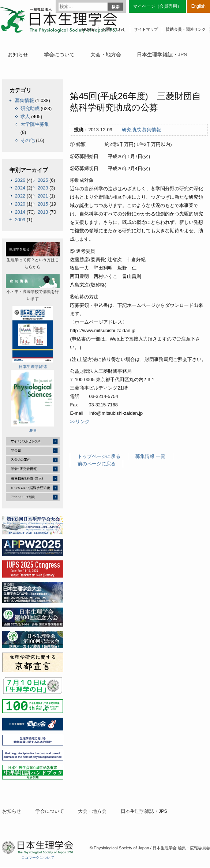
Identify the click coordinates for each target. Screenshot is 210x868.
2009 (20, 220)
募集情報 (151, 130)
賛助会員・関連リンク (186, 29)
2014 (20, 212)
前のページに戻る (97, 464)
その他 (28, 140)
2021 (43, 196)
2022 (20, 196)
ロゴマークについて (38, 858)
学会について (59, 55)
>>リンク (80, 422)
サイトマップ (146, 29)
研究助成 (131, 130)
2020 (20, 204)
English (198, 6)
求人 (25, 117)
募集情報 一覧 (150, 456)
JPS (33, 401)
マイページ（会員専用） (157, 6)
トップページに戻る (99, 456)
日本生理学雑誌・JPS (162, 55)
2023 (43, 188)
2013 (43, 212)
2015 (43, 204)
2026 (20, 180)
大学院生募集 (35, 124)
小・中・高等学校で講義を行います (33, 287)
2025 (43, 180)
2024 (20, 188)
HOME (88, 29)
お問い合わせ (114, 29)
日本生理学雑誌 (33, 337)
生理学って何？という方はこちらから (33, 255)
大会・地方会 (106, 55)
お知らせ (18, 55)
